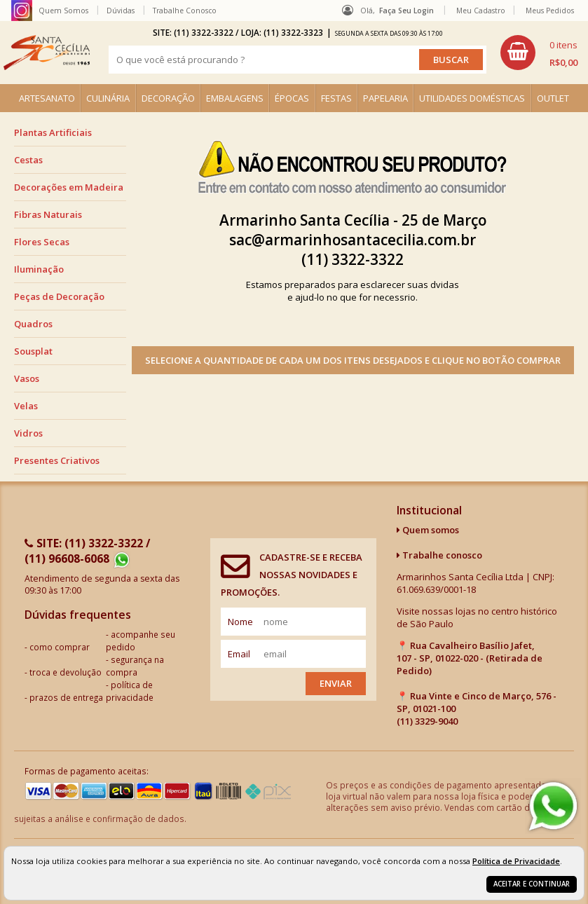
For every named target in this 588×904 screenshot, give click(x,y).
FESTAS (336, 98)
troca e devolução (66, 672)
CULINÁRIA (108, 98)
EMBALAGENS (235, 98)
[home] (47, 53)
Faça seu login (406, 11)
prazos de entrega (66, 697)
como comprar (60, 647)
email (239, 654)
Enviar (336, 683)
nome (240, 622)
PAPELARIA (385, 98)
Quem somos (428, 530)
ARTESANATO (47, 98)
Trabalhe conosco (439, 555)
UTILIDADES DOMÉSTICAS (472, 98)
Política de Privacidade (516, 861)
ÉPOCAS (292, 98)
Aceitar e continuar (532, 884)
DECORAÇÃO (168, 98)
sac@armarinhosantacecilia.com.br (353, 240)
